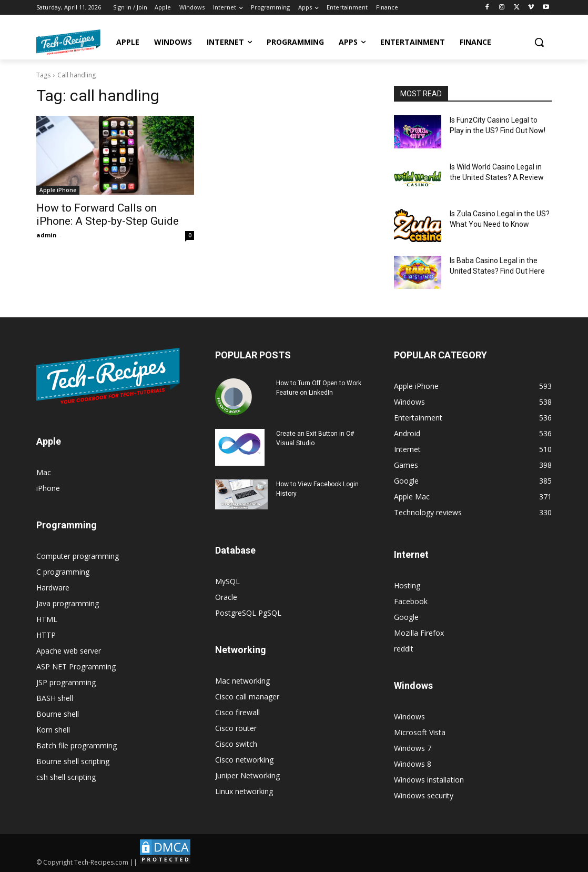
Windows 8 (413, 764)
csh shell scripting (66, 777)
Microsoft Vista (420, 732)
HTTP (46, 635)
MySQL (227, 581)
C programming (63, 572)
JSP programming (66, 682)
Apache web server (69, 651)
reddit (404, 649)
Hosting (407, 585)
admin (47, 235)
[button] (539, 42)
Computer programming (78, 556)
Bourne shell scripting (73, 761)
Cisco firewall (237, 712)
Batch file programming (77, 745)
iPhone (48, 488)
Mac (44, 472)
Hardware (53, 588)
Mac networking (242, 681)
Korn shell (53, 730)
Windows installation (429, 780)
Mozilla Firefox (419, 633)
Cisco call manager (247, 696)
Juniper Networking (247, 775)
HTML (47, 619)
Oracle (226, 597)
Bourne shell (58, 714)
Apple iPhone (58, 190)
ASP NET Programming (76, 666)
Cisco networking (244, 760)
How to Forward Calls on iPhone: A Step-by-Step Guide (108, 214)
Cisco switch (236, 744)
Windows (409, 716)
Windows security (424, 795)
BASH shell (55, 698)
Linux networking (244, 791)
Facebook (411, 601)
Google (406, 617)
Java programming (68, 603)
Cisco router (236, 728)
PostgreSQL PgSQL (248, 613)
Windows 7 (413, 748)
